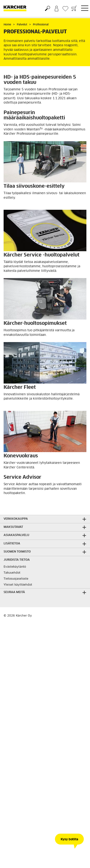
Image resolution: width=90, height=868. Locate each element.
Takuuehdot (12, 573)
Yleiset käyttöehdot (18, 585)
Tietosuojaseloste (16, 579)
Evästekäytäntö (15, 567)
